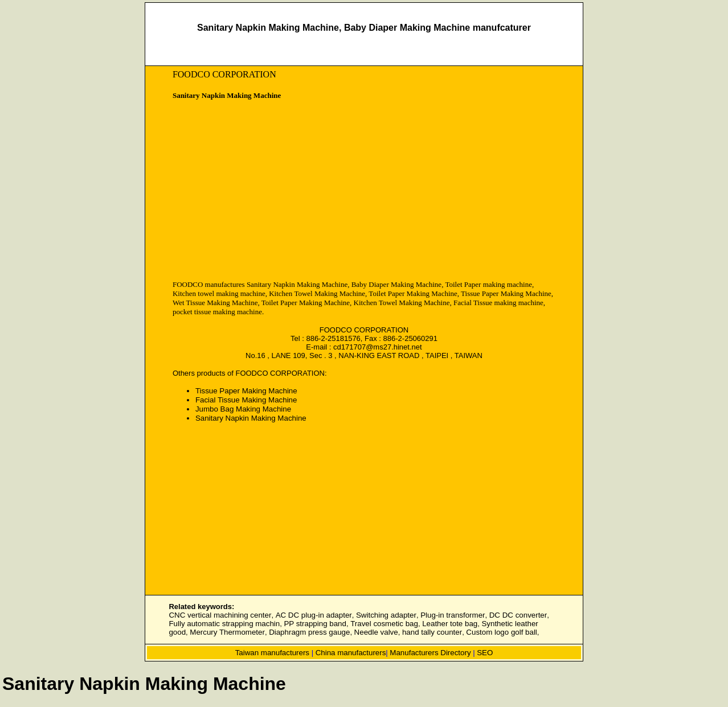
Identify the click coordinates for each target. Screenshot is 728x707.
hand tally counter (432, 632)
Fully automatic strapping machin (224, 624)
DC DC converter (518, 615)
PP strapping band (315, 624)
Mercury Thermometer (227, 632)
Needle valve (376, 632)
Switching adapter (386, 615)
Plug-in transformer (453, 615)
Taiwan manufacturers (272, 653)
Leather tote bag (450, 624)
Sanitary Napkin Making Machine (251, 418)
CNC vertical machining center (220, 615)
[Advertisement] (268, 191)
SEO (485, 653)
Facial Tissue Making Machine (246, 400)
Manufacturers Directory (430, 653)
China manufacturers (351, 653)
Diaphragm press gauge (309, 632)
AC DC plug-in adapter (314, 615)
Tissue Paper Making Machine (246, 391)
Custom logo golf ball (501, 632)
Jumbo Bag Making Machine (243, 409)
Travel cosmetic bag (384, 624)
